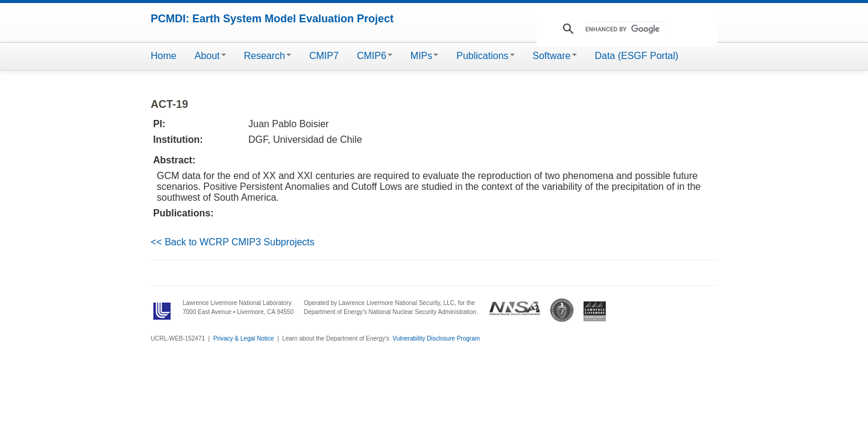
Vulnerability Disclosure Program (436, 338)
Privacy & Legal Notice (244, 338)
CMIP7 (324, 56)
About (210, 56)
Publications (485, 56)
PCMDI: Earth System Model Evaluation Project (272, 19)
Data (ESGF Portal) (637, 56)
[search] (625, 29)
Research (268, 56)
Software (555, 56)
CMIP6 (375, 56)
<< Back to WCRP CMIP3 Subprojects (233, 242)
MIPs (424, 56)
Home (164, 56)
